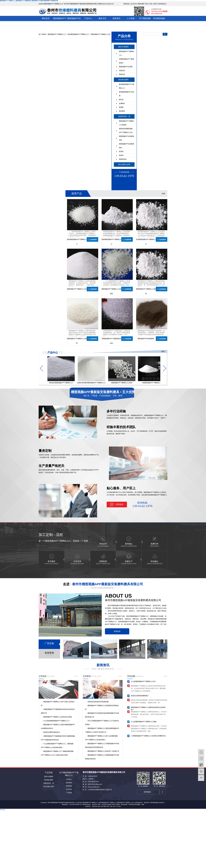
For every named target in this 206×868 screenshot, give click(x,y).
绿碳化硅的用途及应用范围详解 (98, 702)
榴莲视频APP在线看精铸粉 (126, 138)
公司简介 (69, 779)
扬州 (105, 806)
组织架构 (69, 783)
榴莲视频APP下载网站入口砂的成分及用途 (58, 717)
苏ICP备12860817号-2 (76, 804)
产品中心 (88, 18)
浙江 (120, 806)
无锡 (93, 806)
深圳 (108, 806)
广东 (117, 806)
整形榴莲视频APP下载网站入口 (126, 86)
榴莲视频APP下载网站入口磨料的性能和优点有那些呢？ (148, 709)
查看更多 (117, 631)
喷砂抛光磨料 (123, 80)
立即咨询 (119, 504)
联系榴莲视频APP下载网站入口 (159, 24)
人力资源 (131, 18)
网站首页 (46, 18)
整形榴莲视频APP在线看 (126, 94)
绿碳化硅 (122, 70)
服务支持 (102, 18)
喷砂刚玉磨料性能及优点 (52, 732)
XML (151, 4)
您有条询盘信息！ (161, 4)
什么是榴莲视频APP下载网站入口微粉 (144, 723)
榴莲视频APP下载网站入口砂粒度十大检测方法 (103, 751)
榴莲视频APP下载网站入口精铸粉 (126, 123)
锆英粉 (121, 151)
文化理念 (69, 789)
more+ (76, 676)
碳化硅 (121, 100)
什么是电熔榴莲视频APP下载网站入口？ (57, 721)
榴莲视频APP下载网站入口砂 (101, 34)
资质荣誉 (69, 786)
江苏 (111, 806)
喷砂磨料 (122, 111)
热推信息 (126, 4)
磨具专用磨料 (123, 47)
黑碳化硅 (122, 74)
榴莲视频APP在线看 (74, 21)
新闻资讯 (117, 18)
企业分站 (134, 4)
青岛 (99, 806)
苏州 (102, 806)
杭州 (96, 806)
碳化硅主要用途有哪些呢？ (140, 697)
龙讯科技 (94, 804)
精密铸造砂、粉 (124, 116)
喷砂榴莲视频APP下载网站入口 (78, 34)
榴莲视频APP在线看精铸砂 (126, 146)
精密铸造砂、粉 (49, 783)
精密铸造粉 (123, 159)
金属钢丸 (122, 103)
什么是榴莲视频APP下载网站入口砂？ (144, 682)
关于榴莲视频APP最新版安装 (145, 21)
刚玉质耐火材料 (124, 164)
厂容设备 (69, 793)
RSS (147, 4)
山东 (114, 806)
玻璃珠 (121, 107)
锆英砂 (121, 155)
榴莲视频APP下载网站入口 (60, 21)
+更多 (163, 194)
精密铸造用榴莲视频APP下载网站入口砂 (126, 131)
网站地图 (141, 4)
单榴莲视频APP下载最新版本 (126, 61)
